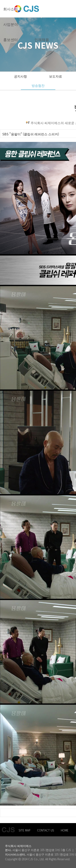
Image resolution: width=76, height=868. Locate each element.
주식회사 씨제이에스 (18, 846)
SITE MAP (25, 830)
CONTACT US (46, 830)
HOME (65, 830)
